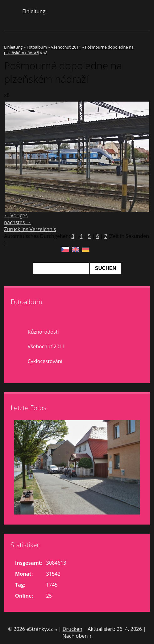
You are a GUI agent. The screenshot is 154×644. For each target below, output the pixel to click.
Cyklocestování (45, 361)
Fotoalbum (37, 47)
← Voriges (16, 215)
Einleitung (34, 11)
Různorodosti (43, 332)
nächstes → (18, 222)
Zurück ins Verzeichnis (30, 229)
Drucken (72, 629)
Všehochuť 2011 (66, 47)
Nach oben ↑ (77, 636)
